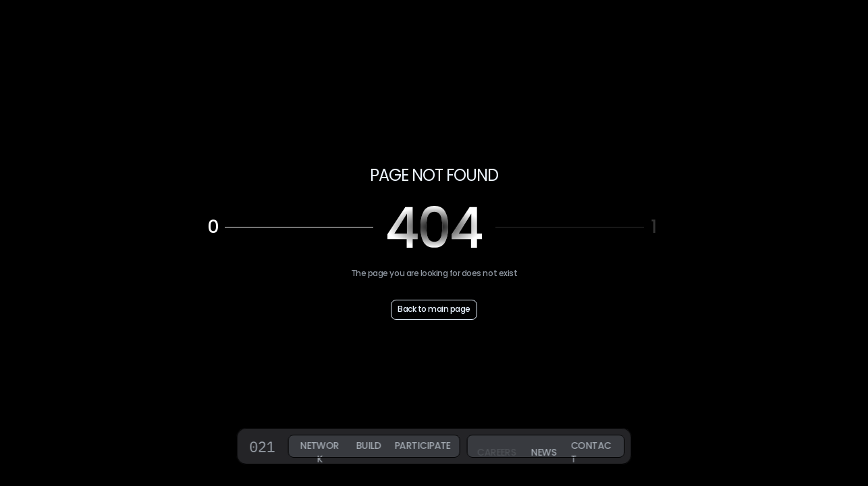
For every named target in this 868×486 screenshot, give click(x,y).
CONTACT (591, 452)
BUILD (368, 446)
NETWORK (320, 452)
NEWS (544, 452)
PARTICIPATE (423, 446)
